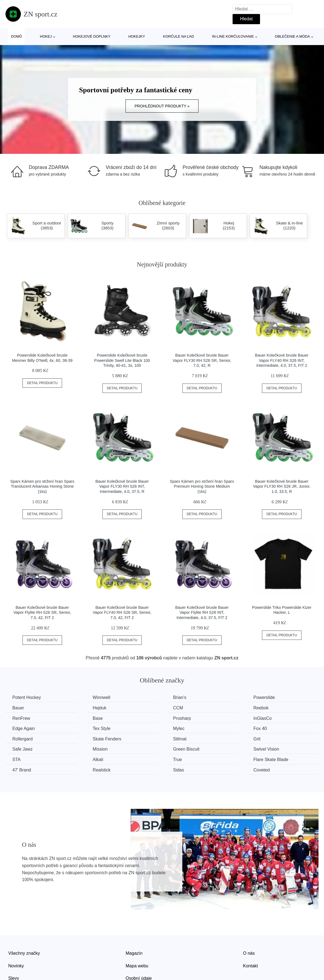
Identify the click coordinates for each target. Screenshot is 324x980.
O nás (249, 953)
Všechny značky (24, 953)
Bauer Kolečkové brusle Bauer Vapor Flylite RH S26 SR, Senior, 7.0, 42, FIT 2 (42, 613)
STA (16, 760)
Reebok (261, 708)
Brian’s (180, 697)
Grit (257, 739)
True (177, 760)
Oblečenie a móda (292, 36)
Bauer (18, 708)
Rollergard (23, 739)
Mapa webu (137, 966)
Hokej (46, 36)
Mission (100, 749)
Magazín (134, 953)
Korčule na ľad (179, 36)
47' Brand (22, 770)
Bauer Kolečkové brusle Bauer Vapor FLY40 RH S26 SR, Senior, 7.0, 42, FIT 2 (122, 613)
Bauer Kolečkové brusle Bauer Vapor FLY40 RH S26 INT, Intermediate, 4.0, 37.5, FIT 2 (282, 360)
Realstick (102, 770)
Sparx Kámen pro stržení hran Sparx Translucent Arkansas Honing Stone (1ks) (42, 486)
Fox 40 (260, 728)
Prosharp (182, 718)
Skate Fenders (107, 739)
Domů (16, 36)
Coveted (262, 770)
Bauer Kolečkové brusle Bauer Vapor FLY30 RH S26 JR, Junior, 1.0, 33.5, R (282, 486)
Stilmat (180, 739)
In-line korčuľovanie (233, 36)
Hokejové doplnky (92, 36)
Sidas (178, 770)
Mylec (179, 728)
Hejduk (100, 708)
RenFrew (21, 718)
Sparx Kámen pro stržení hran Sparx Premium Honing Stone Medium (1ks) (202, 486)
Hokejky (137, 36)
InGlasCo (263, 718)
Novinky (16, 966)
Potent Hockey (27, 697)
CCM (178, 708)
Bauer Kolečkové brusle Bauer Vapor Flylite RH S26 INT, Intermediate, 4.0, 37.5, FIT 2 (202, 613)
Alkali (98, 760)
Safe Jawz (23, 749)
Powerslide (264, 697)
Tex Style (102, 728)
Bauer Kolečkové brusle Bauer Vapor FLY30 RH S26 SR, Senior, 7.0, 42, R (202, 360)
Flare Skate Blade (271, 760)
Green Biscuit (186, 749)
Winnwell (102, 697)
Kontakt (250, 966)
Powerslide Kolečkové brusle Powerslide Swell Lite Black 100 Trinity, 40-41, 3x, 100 (122, 360)
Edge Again (24, 728)
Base (98, 718)
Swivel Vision (266, 749)
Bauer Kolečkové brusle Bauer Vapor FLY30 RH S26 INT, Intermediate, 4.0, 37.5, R (122, 486)
